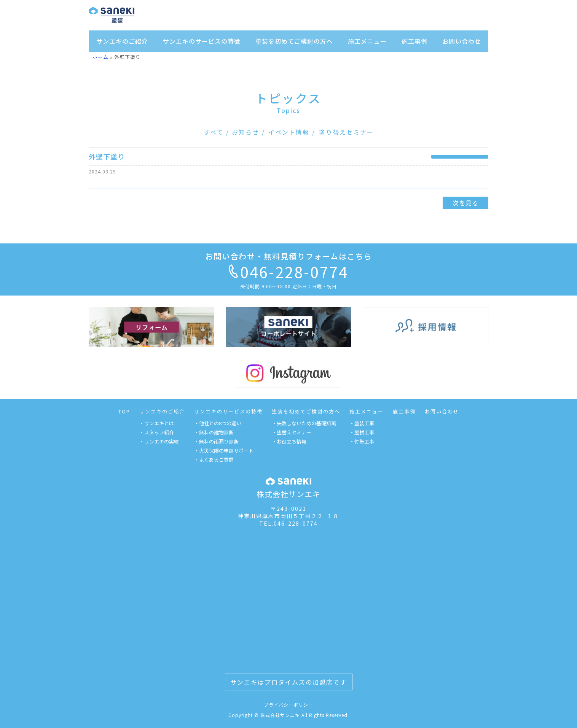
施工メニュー (367, 41)
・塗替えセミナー (292, 432)
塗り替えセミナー (346, 132)
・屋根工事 (362, 432)
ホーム (100, 57)
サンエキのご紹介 (122, 41)
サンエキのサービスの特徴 (202, 41)
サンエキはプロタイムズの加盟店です (288, 682)
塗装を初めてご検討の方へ (294, 41)
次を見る (465, 203)
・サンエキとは (157, 423)
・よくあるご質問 (214, 460)
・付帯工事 (362, 441)
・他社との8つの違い (218, 423)
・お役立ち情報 (289, 441)
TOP (124, 411)
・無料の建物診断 (214, 432)
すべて (214, 132)
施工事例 (414, 41)
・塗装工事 (362, 423)
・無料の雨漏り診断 (216, 441)
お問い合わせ (462, 41)
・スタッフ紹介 (157, 432)
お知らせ (245, 132)
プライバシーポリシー (288, 705)
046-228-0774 (288, 272)
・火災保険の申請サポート (224, 451)
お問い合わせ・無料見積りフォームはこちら (289, 256)
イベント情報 (289, 132)
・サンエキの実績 (159, 441)
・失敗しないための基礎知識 (304, 423)
